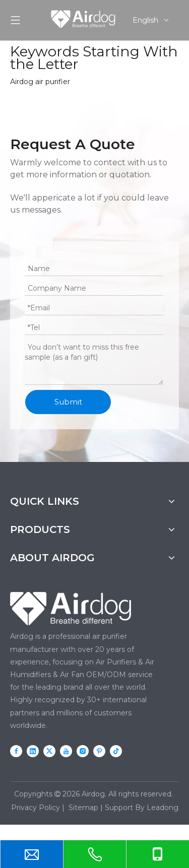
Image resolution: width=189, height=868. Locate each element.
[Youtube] (66, 751)
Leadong (163, 808)
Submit (68, 402)
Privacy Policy (36, 808)
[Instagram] (83, 751)
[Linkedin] (33, 751)
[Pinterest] (99, 751)
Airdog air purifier (40, 82)
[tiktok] (116, 751)
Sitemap (83, 808)
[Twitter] (49, 751)
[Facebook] (16, 751)
